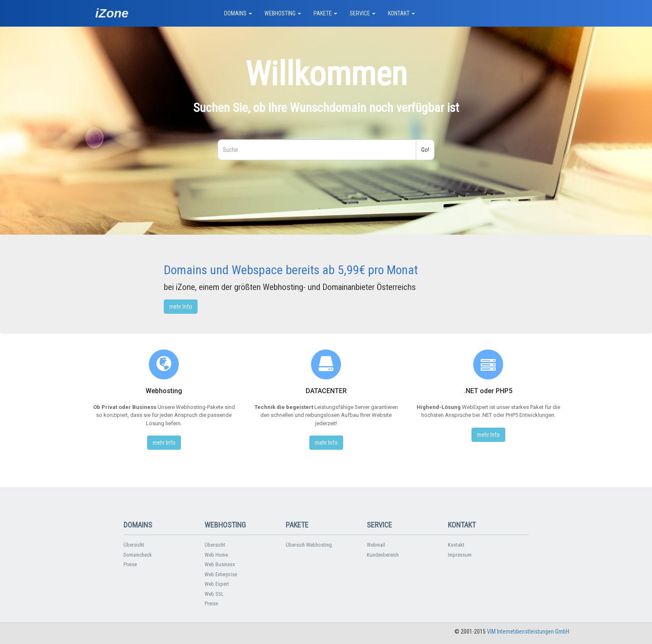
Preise (130, 564)
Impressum (460, 555)
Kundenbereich (383, 555)
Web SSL (214, 594)
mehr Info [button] (181, 307)
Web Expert (217, 584)
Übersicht (134, 545)
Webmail (376, 545)
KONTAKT (401, 13)
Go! (425, 150)
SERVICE (363, 13)
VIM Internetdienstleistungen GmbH (528, 632)
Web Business (220, 564)
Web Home (216, 555)
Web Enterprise (221, 574)
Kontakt (456, 545)
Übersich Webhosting (309, 545)
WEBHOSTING (283, 13)
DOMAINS (238, 13)
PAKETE (325, 13)
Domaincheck (138, 555)
